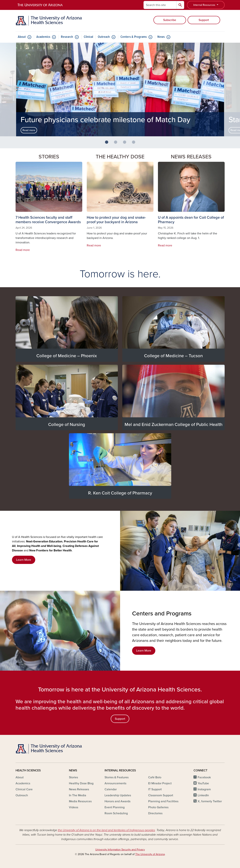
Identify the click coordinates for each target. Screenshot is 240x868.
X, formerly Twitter (210, 801)
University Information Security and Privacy (120, 850)
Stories (73, 777)
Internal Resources (205, 5)
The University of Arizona (150, 854)
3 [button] (126, 144)
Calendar (111, 789)
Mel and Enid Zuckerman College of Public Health (173, 425)
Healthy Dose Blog (81, 783)
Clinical (88, 37)
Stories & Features (117, 777)
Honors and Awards (117, 801)
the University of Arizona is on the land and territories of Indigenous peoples (106, 830)
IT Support (155, 789)
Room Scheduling (116, 813)
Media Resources (80, 801)
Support (204, 20)
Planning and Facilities (163, 801)
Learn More (24, 560)
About (22, 37)
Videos (74, 807)
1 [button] (108, 144)
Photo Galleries (158, 807)
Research (67, 37)
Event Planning (115, 807)
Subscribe (170, 20)
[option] (120, 89)
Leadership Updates (118, 795)
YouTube (203, 783)
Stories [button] (49, 157)
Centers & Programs (134, 37)
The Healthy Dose (120, 157)
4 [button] (135, 144)
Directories (155, 813)
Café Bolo (155, 777)
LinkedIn (203, 795)
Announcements (115, 783)
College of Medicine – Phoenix (67, 356)
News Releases (191, 157)
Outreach (104, 37)
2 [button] (117, 144)
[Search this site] (160, 5)
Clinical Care (24, 789)
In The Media (78, 795)
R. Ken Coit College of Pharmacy (120, 493)
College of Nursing (67, 425)
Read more (29, 130)
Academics (43, 37)
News (161, 37)
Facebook (204, 777)
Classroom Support (161, 795)
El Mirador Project (160, 783)
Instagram (204, 789)
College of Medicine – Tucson (173, 356)
